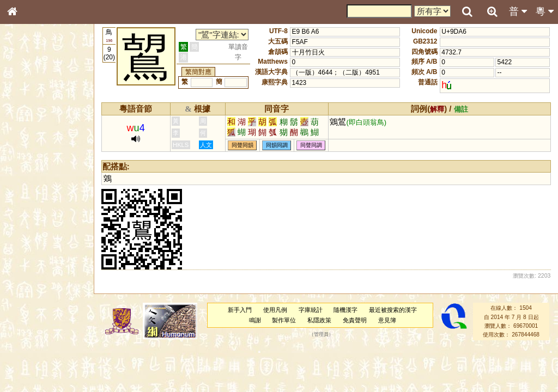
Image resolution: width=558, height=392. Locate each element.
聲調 (52, 292)
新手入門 (240, 310)
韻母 (37, 292)
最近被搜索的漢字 (393, 310)
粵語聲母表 (30, 227)
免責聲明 (355, 320)
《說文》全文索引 (40, 342)
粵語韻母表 (30, 238)
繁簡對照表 (30, 373)
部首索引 (27, 146)
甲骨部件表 (30, 167)
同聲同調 (311, 145)
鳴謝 (255, 320)
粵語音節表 (30, 217)
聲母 (22, 292)
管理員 (321, 335)
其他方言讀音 (33, 313)
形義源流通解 (33, 188)
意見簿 (387, 320)
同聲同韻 (242, 145)
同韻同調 (277, 145)
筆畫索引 (27, 156)
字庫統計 (311, 310)
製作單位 (284, 320)
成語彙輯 (27, 363)
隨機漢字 (345, 310)
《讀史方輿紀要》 (40, 352)
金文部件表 (30, 177)
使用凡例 (275, 310)
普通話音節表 (33, 302)
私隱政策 (319, 320)
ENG (48, 120)
